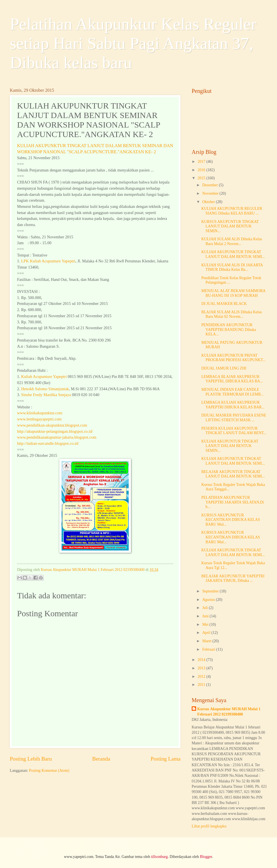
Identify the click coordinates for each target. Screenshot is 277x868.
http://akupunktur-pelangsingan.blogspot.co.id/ (55, 431)
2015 (202, 178)
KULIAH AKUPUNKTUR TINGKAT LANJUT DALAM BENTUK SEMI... (233, 254)
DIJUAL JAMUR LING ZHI (224, 368)
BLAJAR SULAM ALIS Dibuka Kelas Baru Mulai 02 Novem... (231, 314)
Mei (206, 624)
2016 (202, 170)
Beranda (101, 759)
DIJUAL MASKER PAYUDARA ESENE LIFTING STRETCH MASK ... (234, 418)
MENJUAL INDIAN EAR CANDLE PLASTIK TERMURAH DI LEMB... (232, 392)
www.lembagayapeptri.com (39, 419)
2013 (202, 668)
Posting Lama (166, 759)
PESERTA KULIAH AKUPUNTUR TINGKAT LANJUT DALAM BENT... (234, 431)
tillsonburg (159, 857)
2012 (202, 677)
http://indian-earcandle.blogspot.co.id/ (48, 443)
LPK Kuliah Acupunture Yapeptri (48, 261)
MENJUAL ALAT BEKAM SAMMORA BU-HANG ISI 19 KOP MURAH (233, 293)
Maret (207, 641)
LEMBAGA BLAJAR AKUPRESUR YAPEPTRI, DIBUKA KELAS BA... (232, 379)
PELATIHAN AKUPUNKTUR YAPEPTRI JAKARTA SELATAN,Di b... (233, 502)
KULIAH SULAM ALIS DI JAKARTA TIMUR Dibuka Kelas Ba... (232, 267)
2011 (202, 685)
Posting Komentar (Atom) (49, 771)
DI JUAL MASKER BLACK (224, 304)
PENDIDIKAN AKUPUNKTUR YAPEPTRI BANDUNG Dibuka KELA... (229, 330)
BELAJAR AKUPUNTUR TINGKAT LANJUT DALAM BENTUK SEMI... (233, 474)
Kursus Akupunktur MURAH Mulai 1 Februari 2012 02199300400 (229, 712)
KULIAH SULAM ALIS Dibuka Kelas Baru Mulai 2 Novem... (232, 241)
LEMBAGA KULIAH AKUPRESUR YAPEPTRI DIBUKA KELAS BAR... (233, 405)
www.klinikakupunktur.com (40, 413)
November (211, 193)
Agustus (209, 600)
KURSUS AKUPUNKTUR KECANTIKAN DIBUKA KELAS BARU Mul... (231, 520)
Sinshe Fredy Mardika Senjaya (46, 395)
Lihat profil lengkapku (209, 826)
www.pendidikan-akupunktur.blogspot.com (52, 425)
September (211, 591)
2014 (202, 660)
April (207, 633)
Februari (209, 649)
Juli (206, 608)
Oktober (209, 202)
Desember (211, 185)
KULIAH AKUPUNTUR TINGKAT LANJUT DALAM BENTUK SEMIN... (230, 446)
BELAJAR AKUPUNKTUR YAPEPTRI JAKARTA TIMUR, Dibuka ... (233, 578)
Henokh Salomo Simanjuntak (45, 389)
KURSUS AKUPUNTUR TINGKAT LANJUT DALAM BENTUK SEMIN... (230, 226)
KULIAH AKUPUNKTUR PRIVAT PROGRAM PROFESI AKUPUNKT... (233, 358)
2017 (202, 162)
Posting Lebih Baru (31, 759)
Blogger (206, 857)
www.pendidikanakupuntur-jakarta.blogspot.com (57, 437)
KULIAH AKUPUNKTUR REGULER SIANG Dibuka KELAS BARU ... (232, 211)
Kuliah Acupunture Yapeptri (44, 377)
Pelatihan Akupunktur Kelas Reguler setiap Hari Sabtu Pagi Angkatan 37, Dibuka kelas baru (133, 43)
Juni (206, 616)
